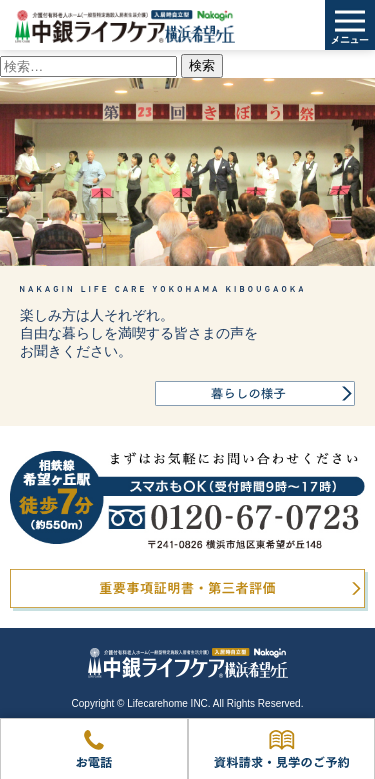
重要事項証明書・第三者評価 (187, 588)
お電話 (94, 749)
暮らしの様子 (255, 393)
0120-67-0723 (187, 500)
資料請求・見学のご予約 (281, 749)
